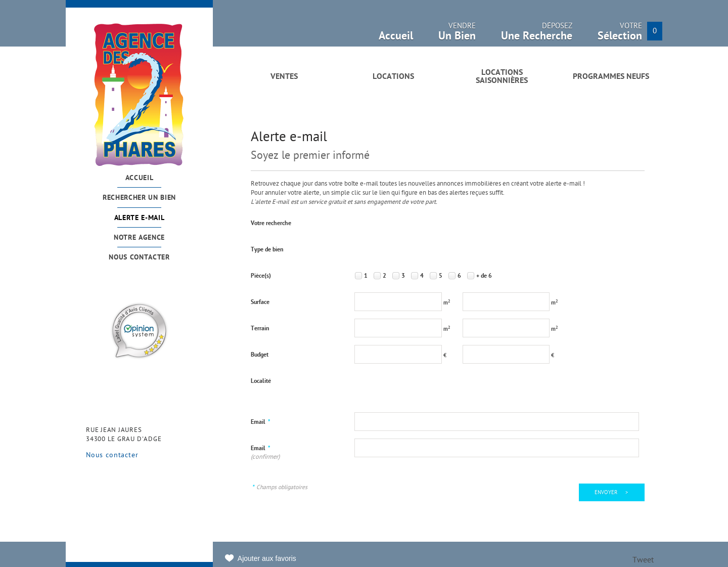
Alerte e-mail (140, 218)
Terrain (260, 329)
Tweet (643, 561)
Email (261, 422)
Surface (260, 302)
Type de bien (267, 250)
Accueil (140, 178)
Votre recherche (271, 224)
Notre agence (139, 238)
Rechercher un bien (139, 198)
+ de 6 (484, 276)
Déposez (537, 35)
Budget (260, 355)
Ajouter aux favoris (267, 558)
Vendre (457, 35)
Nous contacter (139, 258)
